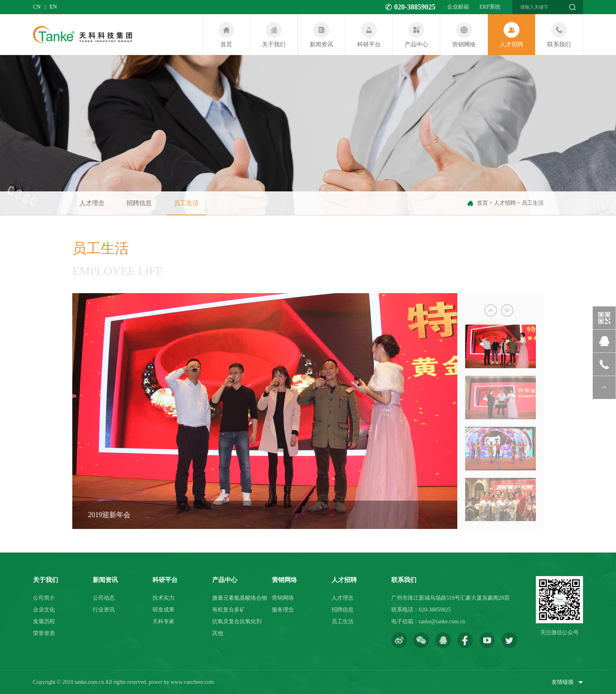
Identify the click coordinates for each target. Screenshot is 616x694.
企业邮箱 (458, 7)
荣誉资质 (44, 633)
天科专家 (163, 621)
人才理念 (92, 203)
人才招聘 (505, 203)
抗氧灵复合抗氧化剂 (237, 621)
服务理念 (283, 610)
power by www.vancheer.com (181, 682)
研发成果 (163, 610)
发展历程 (44, 621)
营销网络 (283, 598)
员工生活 (186, 207)
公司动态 (104, 598)
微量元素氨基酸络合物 (240, 598)
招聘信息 (139, 203)
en (53, 7)
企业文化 (44, 610)
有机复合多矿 (229, 610)
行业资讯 (104, 610)
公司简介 (44, 598)
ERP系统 (490, 7)
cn (37, 7)
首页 (482, 203)
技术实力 (163, 598)
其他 (218, 633)
